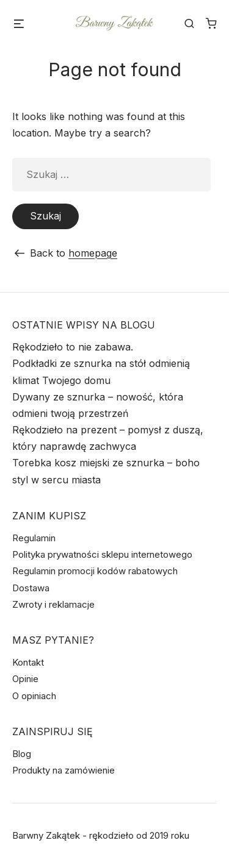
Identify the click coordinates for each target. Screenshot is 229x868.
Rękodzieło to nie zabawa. (73, 347)
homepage (93, 253)
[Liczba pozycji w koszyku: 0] (211, 23)
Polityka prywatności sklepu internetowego (102, 554)
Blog (22, 754)
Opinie (25, 679)
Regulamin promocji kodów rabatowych (95, 571)
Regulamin (34, 538)
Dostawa (31, 588)
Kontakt (28, 662)
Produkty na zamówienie (64, 770)
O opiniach (34, 696)
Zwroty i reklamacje (53, 604)
